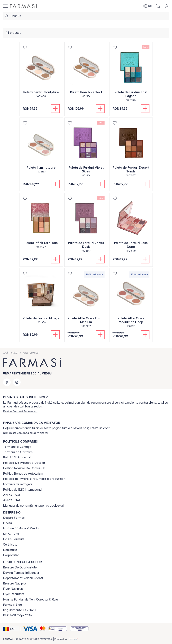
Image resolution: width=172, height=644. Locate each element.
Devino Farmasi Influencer (21, 573)
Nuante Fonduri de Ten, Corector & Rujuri (31, 599)
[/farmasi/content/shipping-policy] (34, 479)
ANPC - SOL (12, 495)
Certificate (10, 544)
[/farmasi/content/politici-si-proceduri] (17, 457)
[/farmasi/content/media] (7, 523)
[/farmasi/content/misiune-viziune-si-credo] (21, 528)
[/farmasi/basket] (158, 6)
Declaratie (10, 550)
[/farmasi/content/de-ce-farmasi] (14, 539)
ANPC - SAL (12, 500)
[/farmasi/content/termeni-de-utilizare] (18, 452)
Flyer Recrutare (14, 594)
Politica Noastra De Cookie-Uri (24, 468)
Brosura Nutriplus (15, 583)
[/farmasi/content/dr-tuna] (11, 534)
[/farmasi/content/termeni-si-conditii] (17, 447)
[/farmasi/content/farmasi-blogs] (13, 605)
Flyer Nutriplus (13, 589)
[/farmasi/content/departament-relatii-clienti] (23, 578)
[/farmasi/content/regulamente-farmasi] (20, 610)
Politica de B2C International (23, 489)
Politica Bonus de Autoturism (23, 473)
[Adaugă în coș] (55, 109)
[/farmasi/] (23, 6)
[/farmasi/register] (20, 411)
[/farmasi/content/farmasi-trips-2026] (17, 615)
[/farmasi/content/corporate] (11, 555)
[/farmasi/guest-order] (26, 433)
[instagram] (17, 382)
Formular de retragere (18, 484)
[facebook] (7, 382)
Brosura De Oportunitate (20, 567)
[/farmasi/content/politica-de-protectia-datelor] (24, 463)
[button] (11, 629)
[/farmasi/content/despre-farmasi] (14, 518)
